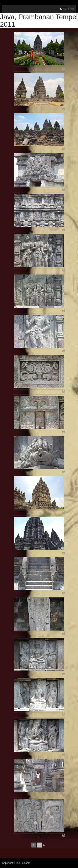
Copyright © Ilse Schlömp (16, 863)
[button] (64, 9)
